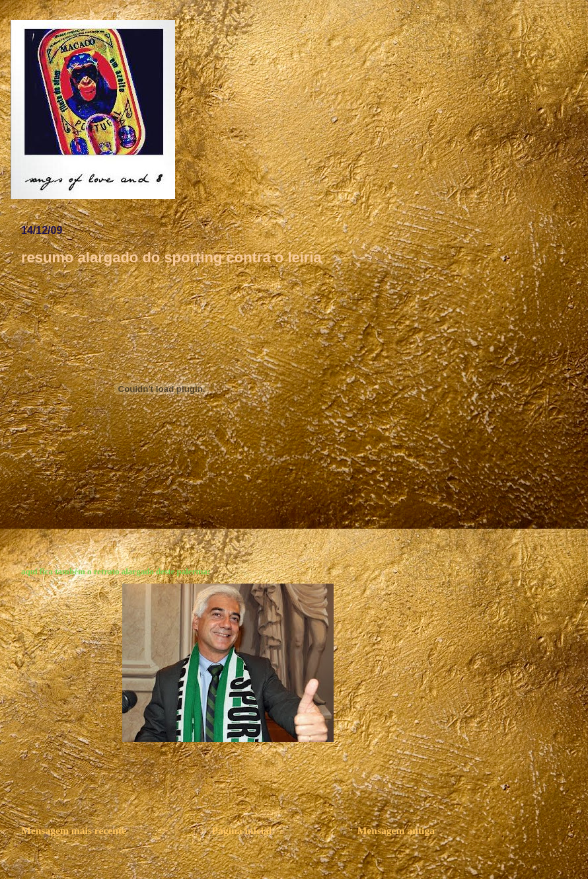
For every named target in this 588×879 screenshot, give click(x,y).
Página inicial (242, 830)
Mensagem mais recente (74, 830)
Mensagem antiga (396, 830)
